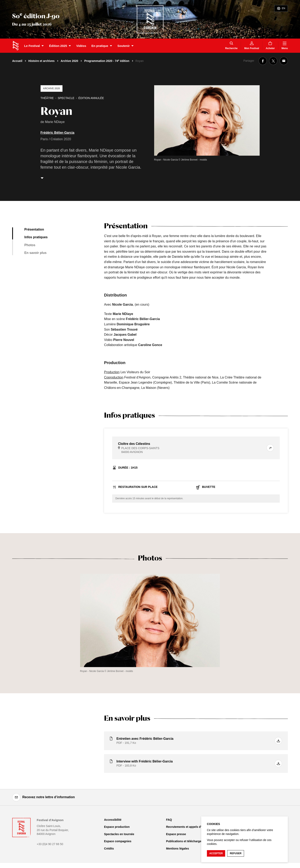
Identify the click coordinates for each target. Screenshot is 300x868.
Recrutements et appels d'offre (187, 827)
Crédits (109, 849)
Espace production (117, 827)
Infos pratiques (36, 237)
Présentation (34, 229)
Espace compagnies (118, 841)
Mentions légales (178, 849)
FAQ (169, 820)
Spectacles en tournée (119, 834)
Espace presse (176, 834)
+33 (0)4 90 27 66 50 (50, 844)
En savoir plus (35, 253)
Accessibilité (113, 820)
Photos (30, 245)
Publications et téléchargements (188, 841)
